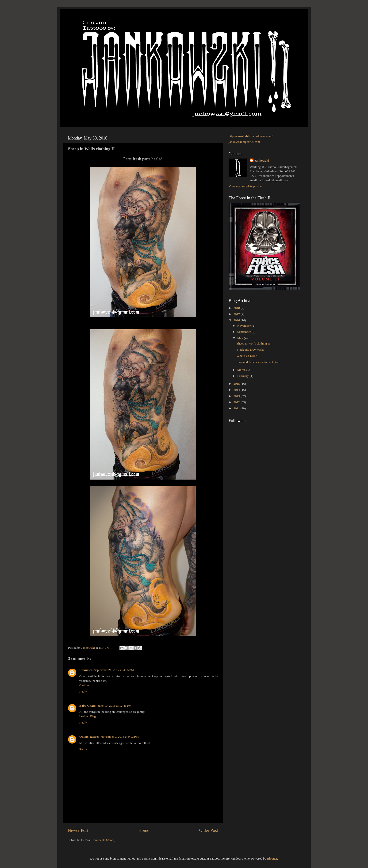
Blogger (272, 858)
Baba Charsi (88, 706)
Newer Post (78, 830)
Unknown (86, 670)
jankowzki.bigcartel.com (244, 142)
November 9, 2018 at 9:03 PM (120, 737)
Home (144, 830)
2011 (237, 408)
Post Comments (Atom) (100, 840)
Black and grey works (250, 350)
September (244, 332)
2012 (237, 402)
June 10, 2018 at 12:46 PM (115, 706)
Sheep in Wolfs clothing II (253, 343)
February (243, 376)
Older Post (209, 830)
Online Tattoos (89, 737)
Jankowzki (262, 161)
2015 (237, 384)
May (241, 338)
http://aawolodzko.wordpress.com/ (251, 136)
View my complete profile (245, 186)
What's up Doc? (247, 356)
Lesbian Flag (88, 716)
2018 (237, 308)
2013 (237, 396)
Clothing (85, 685)
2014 (237, 390)
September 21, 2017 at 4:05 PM (114, 670)
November (244, 326)
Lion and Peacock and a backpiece (258, 362)
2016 (237, 320)
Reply (83, 692)
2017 (237, 314)
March (242, 370)
